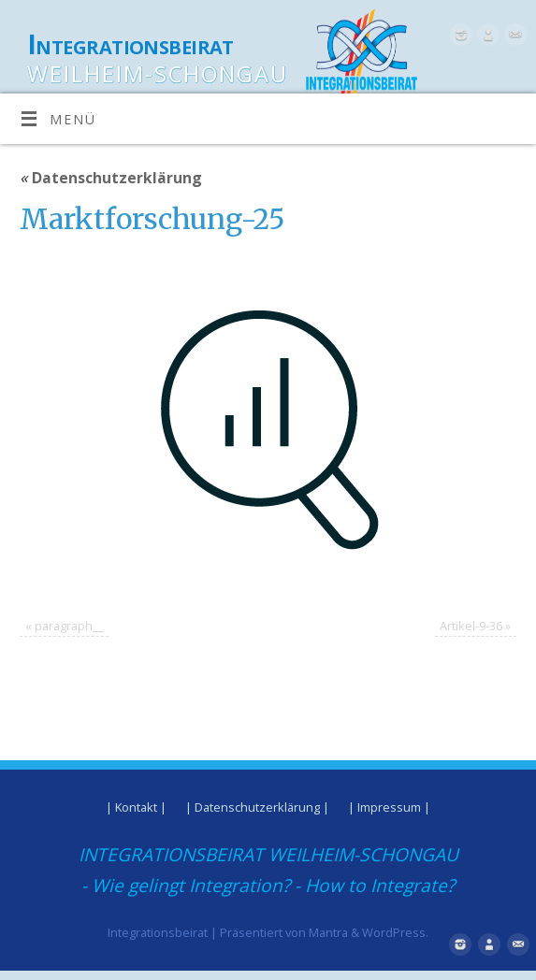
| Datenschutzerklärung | (257, 807)
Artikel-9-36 (471, 626)
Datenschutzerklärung (111, 178)
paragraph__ (69, 626)
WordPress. (395, 932)
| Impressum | (389, 807)
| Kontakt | (136, 807)
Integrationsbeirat (130, 44)
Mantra (328, 932)
